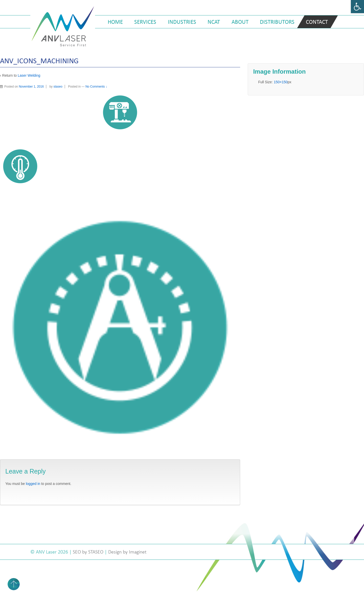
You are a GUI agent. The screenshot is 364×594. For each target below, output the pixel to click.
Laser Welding (29, 75)
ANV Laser (47, 552)
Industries (182, 22)
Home (115, 22)
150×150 (281, 82)
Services (145, 22)
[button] (357, 7)
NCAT (214, 22)
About (240, 22)
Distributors (277, 22)
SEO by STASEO (88, 552)
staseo (58, 87)
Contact (317, 22)
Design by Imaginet (127, 552)
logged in (33, 484)
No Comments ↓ (96, 87)
